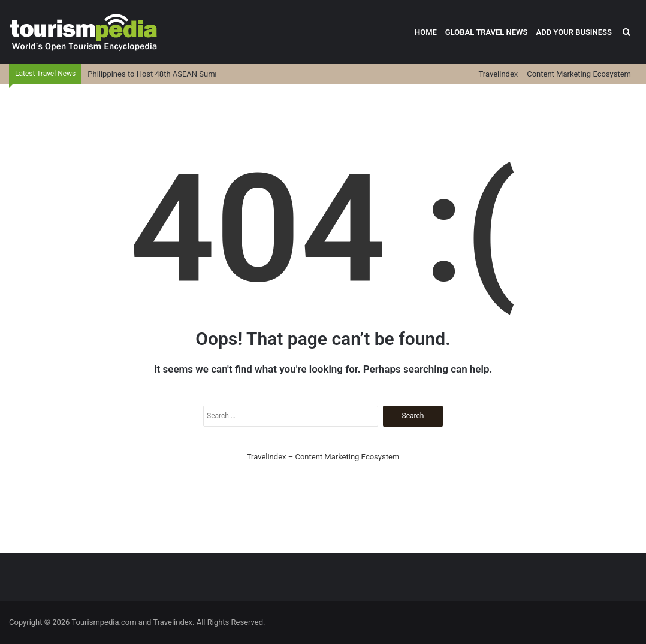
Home (426, 32)
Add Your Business (574, 32)
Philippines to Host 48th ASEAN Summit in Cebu (171, 74)
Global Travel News (487, 32)
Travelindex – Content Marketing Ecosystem (555, 74)
